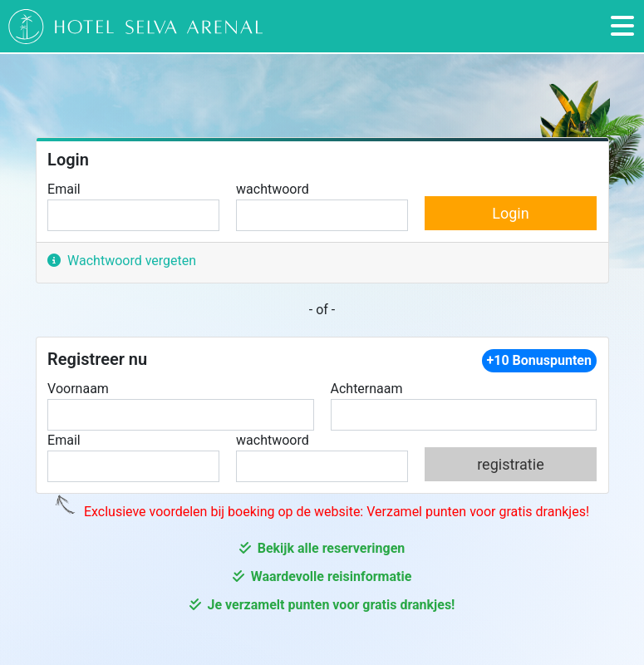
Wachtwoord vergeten (122, 261)
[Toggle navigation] (622, 26)
